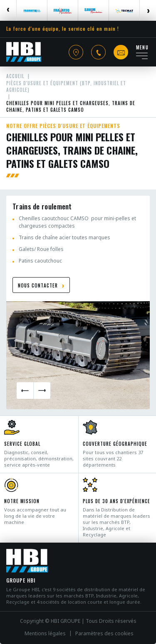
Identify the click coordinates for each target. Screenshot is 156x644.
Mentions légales (45, 634)
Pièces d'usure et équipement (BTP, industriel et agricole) (66, 86)
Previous (8, 10)
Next (148, 10)
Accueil (15, 76)
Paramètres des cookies (104, 634)
